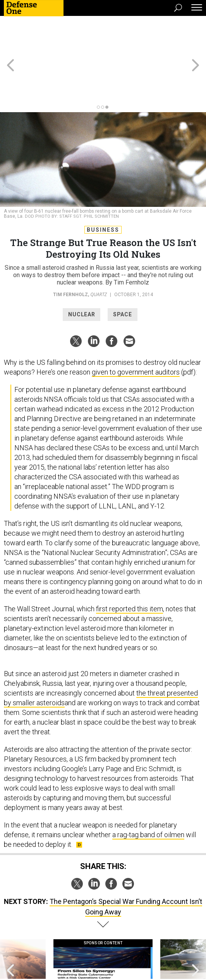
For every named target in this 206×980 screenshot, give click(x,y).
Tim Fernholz (70, 253)
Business (103, 188)
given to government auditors (136, 330)
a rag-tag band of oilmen (148, 793)
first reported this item (130, 567)
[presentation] (10, 925)
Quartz (99, 252)
